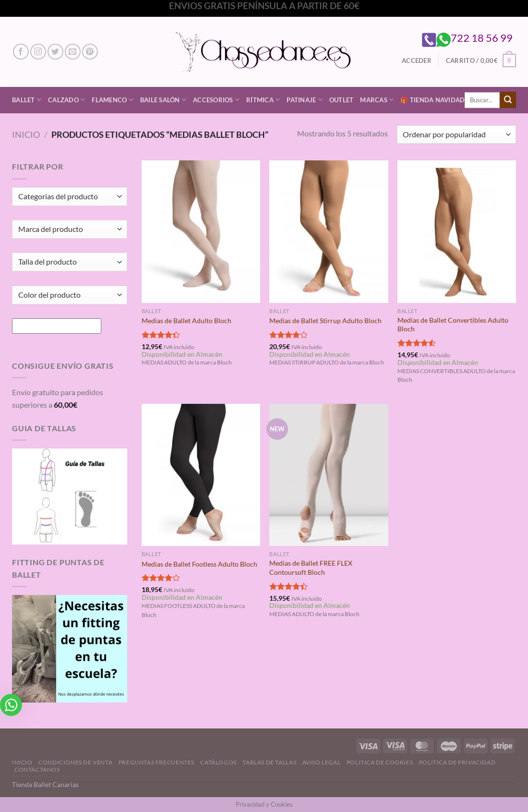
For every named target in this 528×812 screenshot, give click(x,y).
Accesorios (216, 100)
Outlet (342, 100)
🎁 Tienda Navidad (432, 100)
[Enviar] (508, 100)
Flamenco (113, 100)
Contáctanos (37, 770)
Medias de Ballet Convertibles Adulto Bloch (453, 325)
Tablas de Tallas (269, 762)
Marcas (377, 100)
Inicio (26, 134)
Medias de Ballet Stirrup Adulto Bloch (325, 321)
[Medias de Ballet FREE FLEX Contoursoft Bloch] (329, 475)
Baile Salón (163, 100)
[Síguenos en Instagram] (38, 52)
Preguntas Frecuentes (156, 762)
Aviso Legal (322, 762)
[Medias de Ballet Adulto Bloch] (201, 231)
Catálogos (218, 762)
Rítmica (263, 100)
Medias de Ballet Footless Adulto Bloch (199, 564)
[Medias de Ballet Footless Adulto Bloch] (201, 475)
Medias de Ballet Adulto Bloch (186, 321)
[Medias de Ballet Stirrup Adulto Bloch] (329, 231)
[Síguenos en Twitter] (55, 52)
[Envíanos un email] (73, 52)
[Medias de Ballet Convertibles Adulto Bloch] (457, 231)
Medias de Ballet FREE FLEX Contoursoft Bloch (311, 568)
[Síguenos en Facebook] (21, 52)
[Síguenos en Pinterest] (90, 52)
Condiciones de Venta (75, 762)
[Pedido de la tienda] (456, 135)
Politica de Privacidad (457, 762)
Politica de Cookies (380, 762)
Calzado (66, 100)
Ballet (27, 100)
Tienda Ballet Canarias (45, 784)
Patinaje (305, 100)
